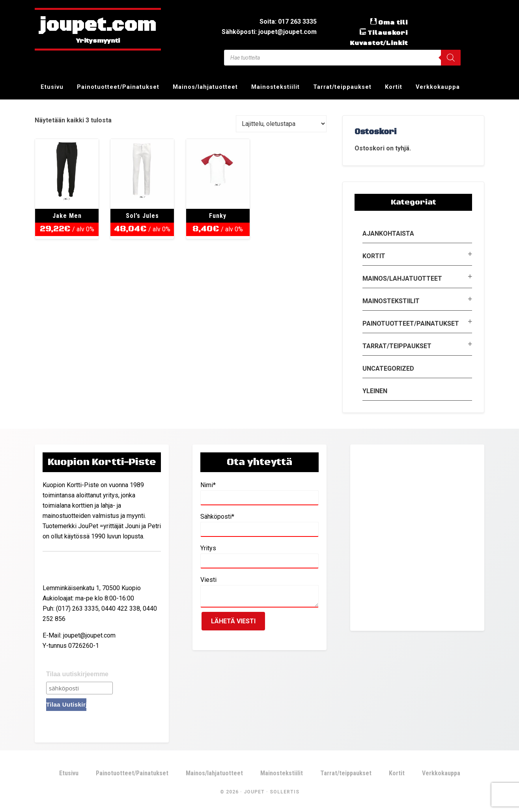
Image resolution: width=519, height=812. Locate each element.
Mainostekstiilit (391, 301)
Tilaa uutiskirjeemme (77, 674)
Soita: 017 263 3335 (288, 22)
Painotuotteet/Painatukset (411, 323)
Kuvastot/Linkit (379, 43)
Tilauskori (388, 33)
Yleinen (375, 391)
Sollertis (285, 792)
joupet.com (98, 26)
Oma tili (393, 23)
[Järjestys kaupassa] (281, 124)
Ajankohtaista (388, 233)
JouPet (254, 792)
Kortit (374, 256)
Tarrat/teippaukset (397, 346)
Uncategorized (388, 368)
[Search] (451, 58)
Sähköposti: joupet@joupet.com (269, 32)
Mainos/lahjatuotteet (402, 278)
